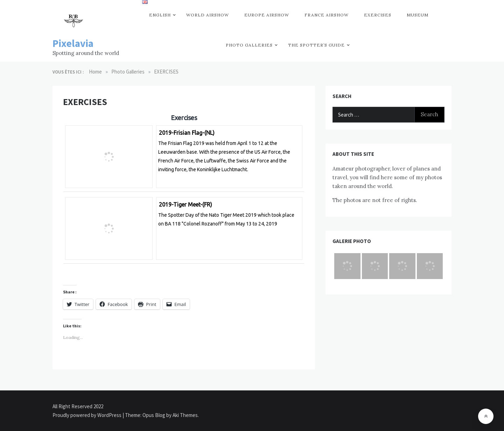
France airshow (327, 15)
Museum (418, 15)
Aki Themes (185, 415)
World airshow (208, 15)
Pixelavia (73, 43)
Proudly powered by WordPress (87, 415)
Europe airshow (267, 15)
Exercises (378, 15)
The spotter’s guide (316, 45)
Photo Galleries (249, 45)
